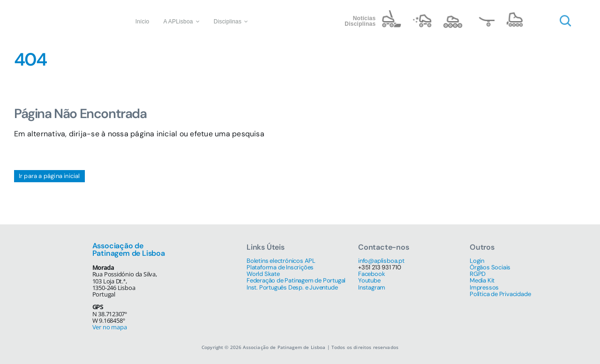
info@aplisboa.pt (381, 261)
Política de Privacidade (500, 294)
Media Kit (482, 280)
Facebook (371, 274)
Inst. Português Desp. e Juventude (292, 287)
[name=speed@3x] (453, 14)
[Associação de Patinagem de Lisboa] (60, 8)
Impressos (484, 287)
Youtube (369, 280)
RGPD (478, 274)
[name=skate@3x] (484, 14)
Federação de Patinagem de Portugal (296, 280)
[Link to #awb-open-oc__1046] (565, 21)
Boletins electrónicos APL (281, 261)
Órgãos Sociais (490, 267)
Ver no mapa (110, 327)
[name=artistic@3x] (422, 14)
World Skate (263, 274)
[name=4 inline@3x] (515, 14)
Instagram (372, 287)
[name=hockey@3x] (391, 14)
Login (477, 261)
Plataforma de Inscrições (280, 267)
